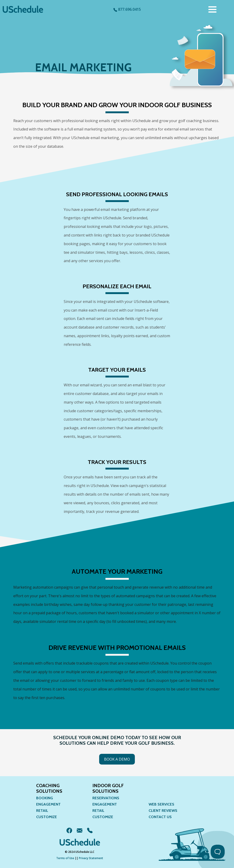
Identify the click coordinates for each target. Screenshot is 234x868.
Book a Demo (117, 759)
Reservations (106, 798)
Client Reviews (163, 811)
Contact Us (160, 817)
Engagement (48, 804)
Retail (42, 811)
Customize (47, 817)
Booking (45, 798)
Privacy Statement (91, 858)
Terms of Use (65, 858)
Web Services (161, 804)
